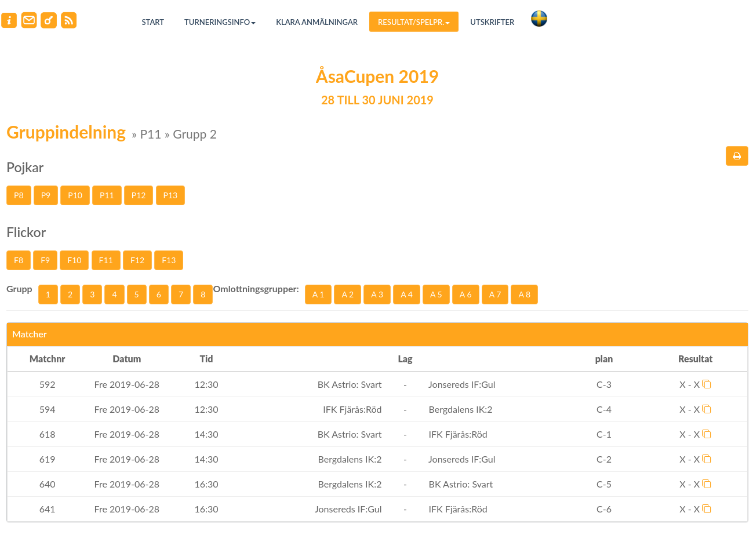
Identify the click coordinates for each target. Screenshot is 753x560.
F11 (106, 260)
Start (153, 22)
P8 (19, 195)
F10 (74, 260)
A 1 (319, 294)
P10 (75, 195)
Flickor (26, 232)
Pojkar (25, 167)
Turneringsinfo (220, 22)
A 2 (348, 294)
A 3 (377, 294)
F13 (169, 260)
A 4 (407, 294)
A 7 (495, 294)
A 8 (524, 294)
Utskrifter (492, 22)
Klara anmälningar (317, 22)
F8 (19, 260)
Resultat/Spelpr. (414, 22)
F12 (137, 260)
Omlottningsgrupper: (256, 288)
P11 (107, 195)
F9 (45, 260)
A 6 (466, 294)
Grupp (19, 288)
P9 (46, 195)
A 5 (436, 294)
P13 (171, 195)
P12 (139, 195)
